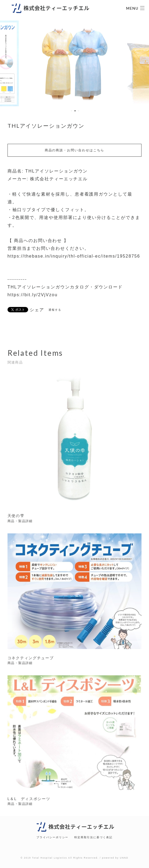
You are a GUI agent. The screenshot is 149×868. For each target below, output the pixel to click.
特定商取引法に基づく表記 (93, 837)
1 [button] (72, 111)
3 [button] (79, 111)
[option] (74, 63)
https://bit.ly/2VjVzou (33, 295)
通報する (55, 310)
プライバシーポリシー (52, 837)
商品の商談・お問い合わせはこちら (75, 150)
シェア (37, 310)
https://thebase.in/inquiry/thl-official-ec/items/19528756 (74, 256)
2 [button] (75, 111)
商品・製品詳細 (20, 522)
